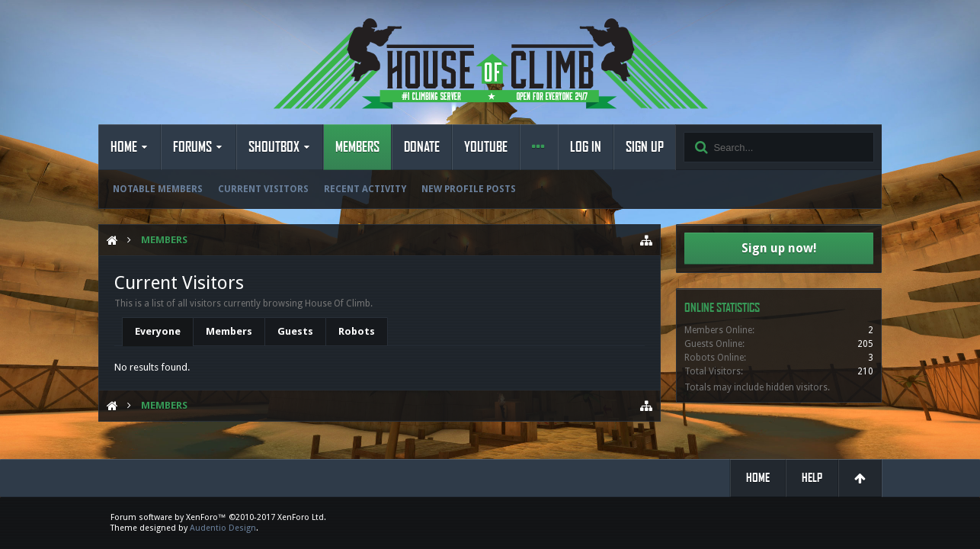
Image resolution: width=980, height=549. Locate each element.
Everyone (158, 331)
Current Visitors (263, 189)
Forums (192, 147)
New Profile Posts (469, 189)
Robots (357, 331)
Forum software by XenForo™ (218, 517)
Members (357, 147)
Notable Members (158, 189)
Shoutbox (274, 147)
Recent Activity (365, 189)
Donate (422, 147)
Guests (295, 331)
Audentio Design (223, 528)
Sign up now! (779, 248)
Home (124, 147)
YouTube (486, 147)
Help (812, 478)
